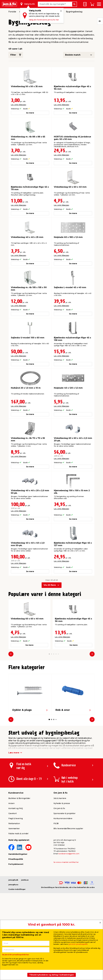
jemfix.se (25, 880)
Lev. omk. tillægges (18, 105)
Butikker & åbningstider (19, 798)
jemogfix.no (13, 885)
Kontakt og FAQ (16, 808)
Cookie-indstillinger (17, 889)
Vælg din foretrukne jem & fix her (44, 20)
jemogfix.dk (13, 880)
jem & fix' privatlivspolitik (78, 944)
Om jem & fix (59, 808)
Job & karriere (60, 798)
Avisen (11, 803)
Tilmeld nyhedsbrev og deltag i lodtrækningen (52, 975)
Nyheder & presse (62, 803)
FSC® (56, 823)
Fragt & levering (16, 818)
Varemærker (14, 829)
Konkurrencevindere (63, 818)
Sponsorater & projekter (64, 813)
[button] (49, 654)
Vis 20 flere (50, 585)
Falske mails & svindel (18, 834)
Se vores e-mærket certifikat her (66, 862)
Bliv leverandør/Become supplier (68, 829)
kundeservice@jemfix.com (69, 854)
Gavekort (13, 813)
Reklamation (14, 823)
